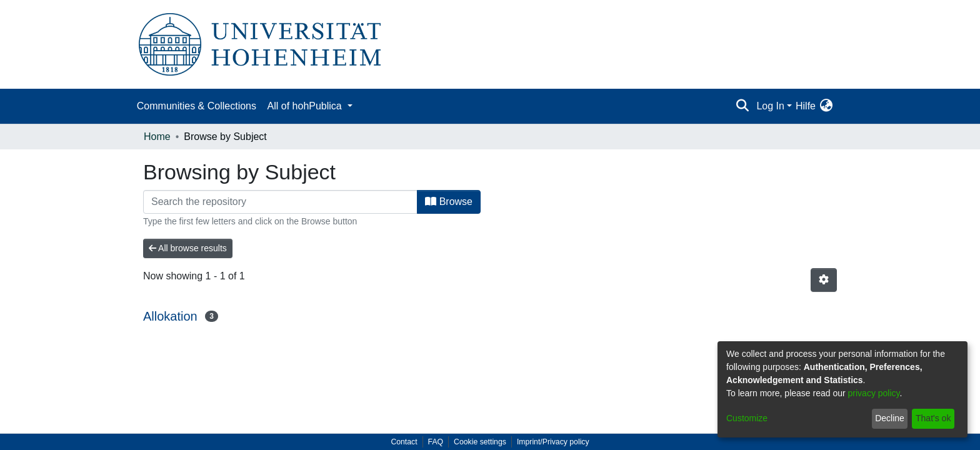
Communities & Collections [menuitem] (197, 106)
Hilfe (806, 106)
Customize (747, 418)
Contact (404, 442)
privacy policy (874, 393)
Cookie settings (480, 442)
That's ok (933, 418)
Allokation (170, 316)
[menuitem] (826, 106)
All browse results (188, 248)
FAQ (436, 442)
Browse (449, 202)
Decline (890, 418)
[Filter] (280, 202)
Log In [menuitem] (770, 106)
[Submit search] (742, 106)
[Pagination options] (824, 280)
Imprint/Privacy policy (553, 442)
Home (157, 137)
